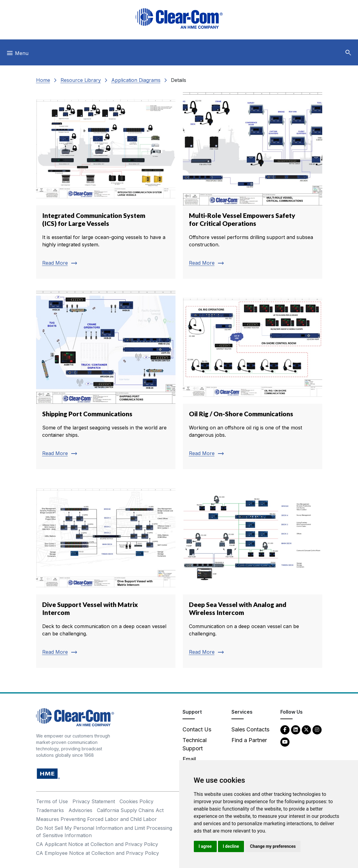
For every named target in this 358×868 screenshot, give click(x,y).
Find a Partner (249, 740)
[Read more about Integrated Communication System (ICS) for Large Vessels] (106, 186)
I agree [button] (205, 846)
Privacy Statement (94, 801)
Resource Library (81, 80)
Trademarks (50, 810)
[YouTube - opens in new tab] (285, 742)
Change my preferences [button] (273, 846)
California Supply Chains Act (130, 810)
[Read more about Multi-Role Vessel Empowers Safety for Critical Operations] (253, 186)
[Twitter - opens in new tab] (306, 729)
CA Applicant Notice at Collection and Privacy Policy (97, 844)
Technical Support (195, 744)
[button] (348, 53)
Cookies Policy (137, 801)
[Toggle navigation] (17, 55)
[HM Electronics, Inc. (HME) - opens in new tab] (48, 773)
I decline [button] (231, 846)
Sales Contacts (250, 729)
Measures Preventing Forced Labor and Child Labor (96, 819)
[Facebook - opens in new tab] (285, 729)
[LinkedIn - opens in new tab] (296, 729)
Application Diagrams (136, 80)
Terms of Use (52, 801)
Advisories (80, 810)
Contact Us (197, 729)
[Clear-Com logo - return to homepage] (179, 18)
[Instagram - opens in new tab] (317, 729)
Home (43, 80)
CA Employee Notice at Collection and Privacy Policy (98, 853)
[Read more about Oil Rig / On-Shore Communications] (253, 380)
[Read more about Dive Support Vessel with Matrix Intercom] (106, 575)
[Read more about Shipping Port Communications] (106, 380)
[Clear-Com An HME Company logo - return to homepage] (75, 717)
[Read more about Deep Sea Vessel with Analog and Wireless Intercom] (253, 575)
